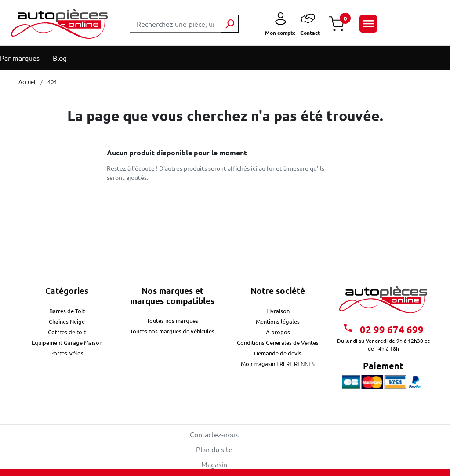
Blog (60, 58)
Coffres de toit (67, 332)
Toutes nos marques (172, 320)
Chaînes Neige (67, 321)
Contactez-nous (214, 434)
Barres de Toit (67, 311)
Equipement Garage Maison (67, 342)
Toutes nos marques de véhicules (172, 331)
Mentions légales (278, 321)
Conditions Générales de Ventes (278, 342)
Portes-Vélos (67, 353)
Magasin (214, 464)
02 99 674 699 (383, 329)
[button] (336, 24)
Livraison (278, 311)
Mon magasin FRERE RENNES (278, 364)
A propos (278, 332)
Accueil (28, 82)
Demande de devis (278, 353)
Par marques (20, 58)
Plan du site (214, 449)
